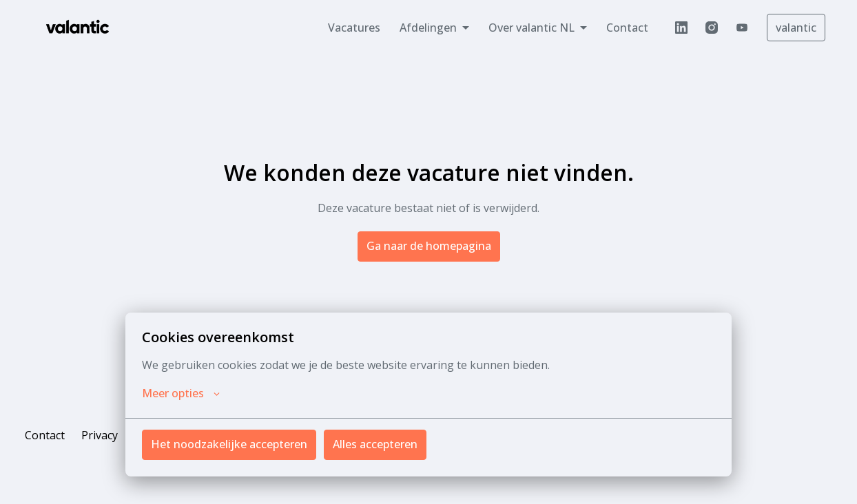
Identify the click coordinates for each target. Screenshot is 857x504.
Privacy (100, 435)
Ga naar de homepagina (429, 246)
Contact (627, 28)
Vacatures (354, 28)
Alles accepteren (375, 444)
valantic (796, 28)
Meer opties (181, 393)
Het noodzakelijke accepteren (229, 444)
